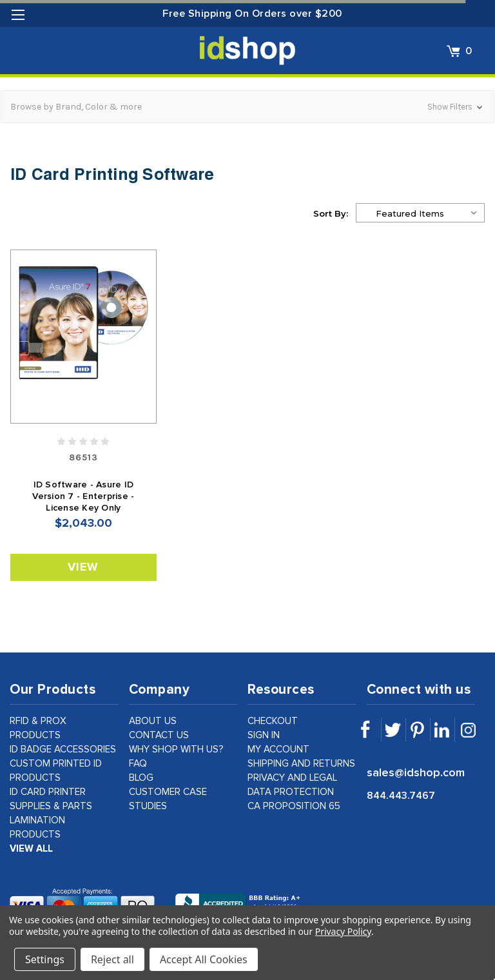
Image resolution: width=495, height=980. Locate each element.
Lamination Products (37, 828)
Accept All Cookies (204, 959)
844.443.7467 (401, 796)
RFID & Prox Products (38, 728)
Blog (141, 778)
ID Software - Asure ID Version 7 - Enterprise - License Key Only (83, 496)
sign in (264, 735)
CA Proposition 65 (294, 806)
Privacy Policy (343, 931)
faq (138, 764)
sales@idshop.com (416, 773)
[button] (247, 107)
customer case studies (168, 799)
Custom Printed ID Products (56, 771)
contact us (159, 735)
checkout (273, 721)
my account (278, 750)
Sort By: (331, 213)
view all (31, 849)
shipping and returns (301, 764)
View (83, 567)
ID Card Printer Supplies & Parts (51, 799)
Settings (45, 959)
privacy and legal (292, 778)
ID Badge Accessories (63, 750)
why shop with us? (176, 750)
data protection (291, 792)
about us (153, 721)
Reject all (112, 959)
